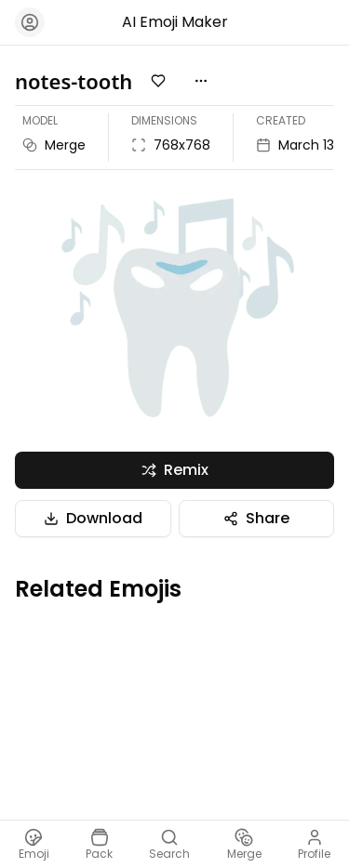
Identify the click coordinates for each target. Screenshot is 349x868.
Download (93, 518)
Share (256, 518)
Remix (175, 470)
